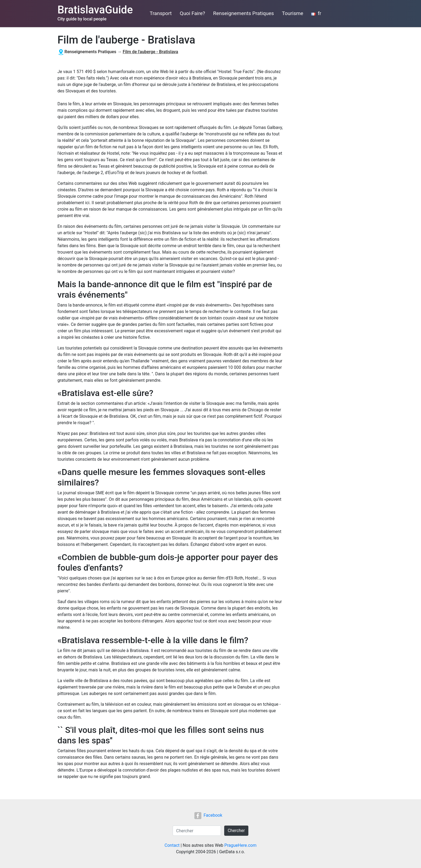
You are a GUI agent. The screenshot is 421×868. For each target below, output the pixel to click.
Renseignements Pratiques (244, 13)
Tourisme (293, 13)
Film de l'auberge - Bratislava (150, 52)
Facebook (208, 815)
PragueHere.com (241, 845)
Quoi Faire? (193, 13)
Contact (172, 845)
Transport (161, 13)
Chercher (236, 831)
